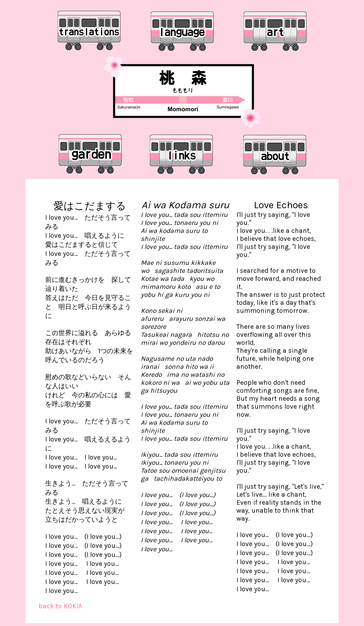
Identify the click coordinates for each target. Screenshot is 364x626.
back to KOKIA (60, 606)
